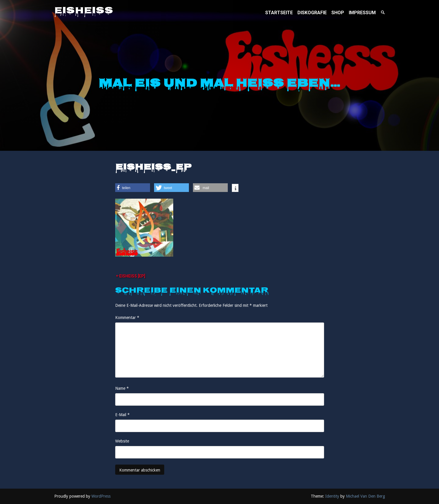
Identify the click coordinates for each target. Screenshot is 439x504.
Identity (332, 496)
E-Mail (122, 415)
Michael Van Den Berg (365, 496)
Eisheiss (84, 11)
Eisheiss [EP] (132, 276)
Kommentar (127, 318)
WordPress (101, 496)
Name (122, 388)
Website (122, 441)
